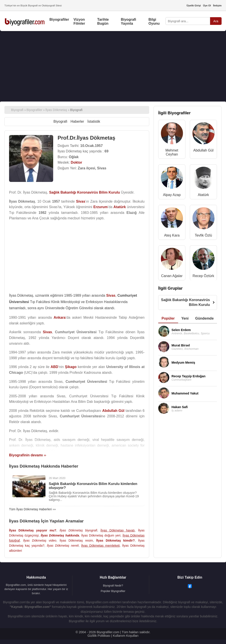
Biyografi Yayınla (128, 21)
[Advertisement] (113, 66)
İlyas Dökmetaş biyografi (78, 530)
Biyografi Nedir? (113, 586)
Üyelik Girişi (194, 6)
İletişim (217, 6)
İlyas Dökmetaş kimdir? (115, 540)
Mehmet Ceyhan (172, 152)
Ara (216, 21)
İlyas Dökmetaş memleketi (100, 546)
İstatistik (94, 121)
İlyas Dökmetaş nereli (63, 546)
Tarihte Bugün (103, 21)
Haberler (77, 121)
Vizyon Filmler (79, 21)
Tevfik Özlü (203, 235)
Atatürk (203, 195)
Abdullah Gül (203, 150)
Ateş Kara (172, 235)
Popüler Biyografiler (113, 591)
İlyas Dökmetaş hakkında (60, 535)
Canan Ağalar (172, 276)
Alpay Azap (172, 195)
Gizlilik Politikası (99, 636)
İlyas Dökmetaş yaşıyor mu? (33, 530)
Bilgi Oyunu (154, 21)
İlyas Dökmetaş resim (76, 540)
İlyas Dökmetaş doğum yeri (101, 535)
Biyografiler (59, 19)
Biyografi (60, 121)
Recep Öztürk (203, 276)
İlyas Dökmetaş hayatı (118, 530)
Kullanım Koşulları (126, 636)
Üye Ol (207, 6)
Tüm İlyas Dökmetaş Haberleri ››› (32, 509)
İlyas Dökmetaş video (40, 540)
